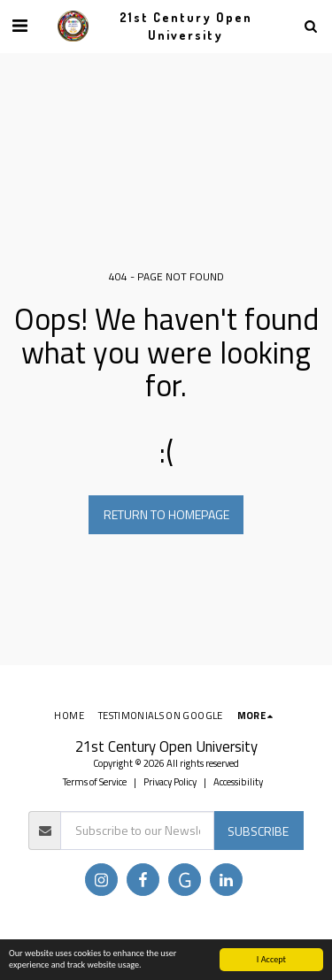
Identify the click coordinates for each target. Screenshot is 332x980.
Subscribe (258, 831)
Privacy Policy (170, 781)
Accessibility (238, 781)
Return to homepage (166, 514)
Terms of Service (95, 781)
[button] (19, 25)
